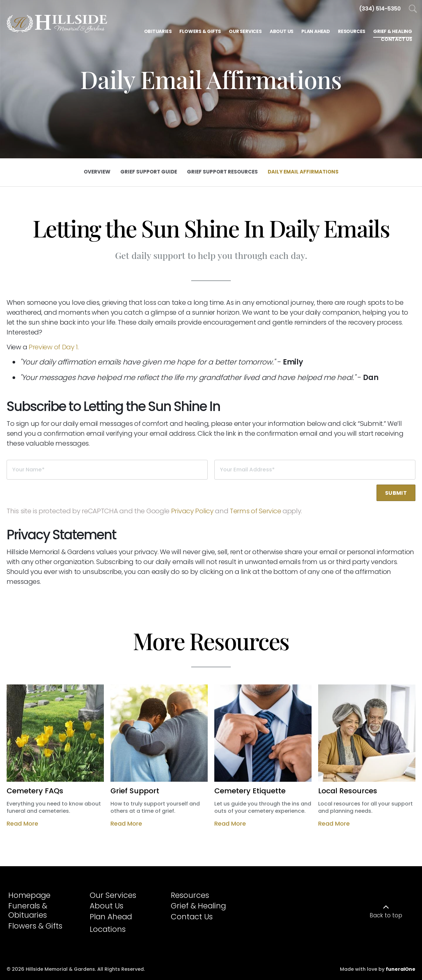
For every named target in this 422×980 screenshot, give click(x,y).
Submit (396, 493)
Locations (108, 929)
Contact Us (192, 917)
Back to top (386, 915)
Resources (190, 895)
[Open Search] (413, 9)
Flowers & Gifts (35, 926)
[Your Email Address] (315, 470)
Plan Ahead (111, 917)
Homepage (29, 895)
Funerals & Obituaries (28, 910)
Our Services (113, 895)
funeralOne (401, 969)
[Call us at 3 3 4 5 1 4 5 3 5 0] (380, 9)
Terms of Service (255, 511)
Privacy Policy (192, 511)
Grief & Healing (198, 906)
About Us (106, 906)
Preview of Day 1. (54, 347)
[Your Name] (107, 470)
